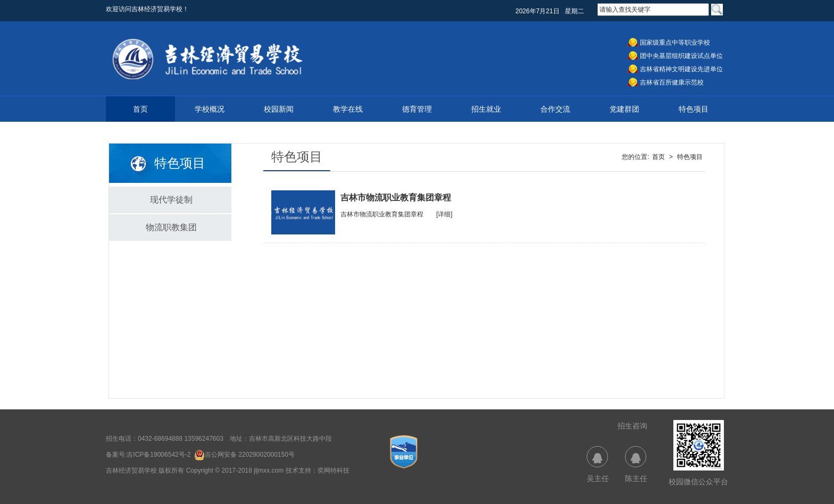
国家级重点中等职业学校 (675, 43)
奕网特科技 (333, 471)
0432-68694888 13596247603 (181, 439)
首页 (140, 109)
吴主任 (598, 464)
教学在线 (348, 109)
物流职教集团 (171, 227)
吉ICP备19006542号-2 (159, 455)
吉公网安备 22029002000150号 (244, 455)
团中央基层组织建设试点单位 (681, 56)
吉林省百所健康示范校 (672, 82)
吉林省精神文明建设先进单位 (681, 69)
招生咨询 (632, 426)
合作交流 (555, 109)
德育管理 (417, 109)
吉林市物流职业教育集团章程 (382, 214)
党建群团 (624, 109)
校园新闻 (279, 109)
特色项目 (694, 109)
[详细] (444, 214)
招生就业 (486, 109)
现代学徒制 (171, 200)
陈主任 (636, 464)
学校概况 (210, 109)
